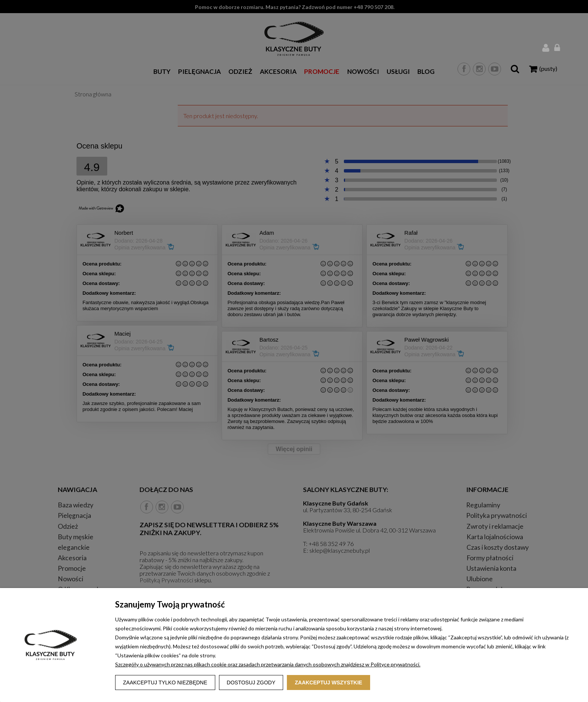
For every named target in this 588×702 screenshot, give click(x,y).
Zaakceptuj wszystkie (328, 682)
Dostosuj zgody (251, 682)
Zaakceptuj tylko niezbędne (165, 682)
